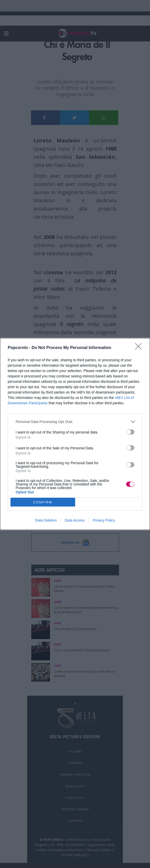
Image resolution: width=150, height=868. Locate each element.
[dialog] (75, 434)
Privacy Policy (104, 520)
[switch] (130, 432)
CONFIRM (43, 502)
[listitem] (75, 422)
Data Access (75, 520)
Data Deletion (46, 520)
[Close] (140, 348)
